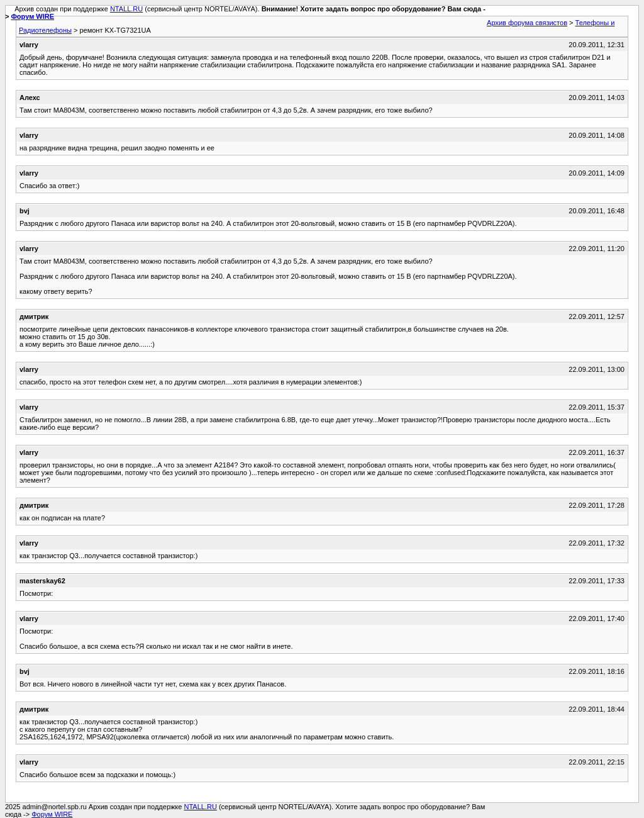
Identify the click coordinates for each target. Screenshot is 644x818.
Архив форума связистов (527, 23)
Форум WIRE (32, 16)
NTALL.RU (126, 9)
